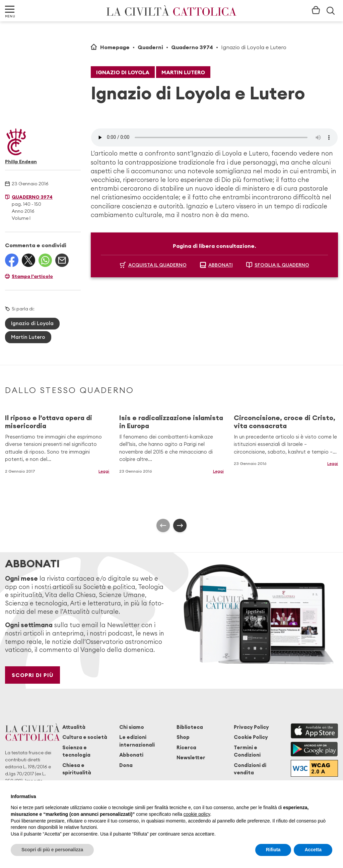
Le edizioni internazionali (137, 741)
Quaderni (150, 47)
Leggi (104, 471)
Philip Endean (21, 162)
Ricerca (186, 747)
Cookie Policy (251, 737)
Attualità (74, 727)
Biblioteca (190, 727)
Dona (126, 765)
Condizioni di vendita (250, 769)
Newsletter (191, 757)
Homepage (115, 47)
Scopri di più (33, 675)
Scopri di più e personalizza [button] (52, 850)
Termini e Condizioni (247, 751)
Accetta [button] (313, 850)
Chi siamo (132, 727)
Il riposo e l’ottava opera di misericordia (49, 422)
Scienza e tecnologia (76, 751)
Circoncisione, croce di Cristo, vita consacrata (285, 422)
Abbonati (131, 755)
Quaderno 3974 (192, 47)
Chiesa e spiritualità (77, 769)
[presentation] (163, 525)
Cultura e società (85, 737)
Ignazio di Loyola (123, 72)
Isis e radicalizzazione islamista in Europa (171, 422)
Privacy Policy (251, 727)
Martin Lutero (183, 72)
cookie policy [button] (197, 814)
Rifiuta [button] (273, 850)
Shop (183, 737)
